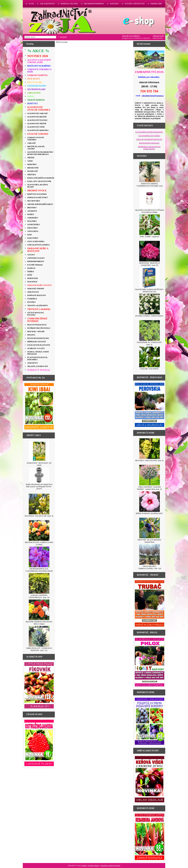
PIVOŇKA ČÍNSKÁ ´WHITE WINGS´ (150, 316)
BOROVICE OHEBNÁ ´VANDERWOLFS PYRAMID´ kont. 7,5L (150, 186)
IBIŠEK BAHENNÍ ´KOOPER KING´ (150, 513)
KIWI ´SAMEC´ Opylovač (150, 237)
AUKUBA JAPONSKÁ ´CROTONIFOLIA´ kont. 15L (39, 596)
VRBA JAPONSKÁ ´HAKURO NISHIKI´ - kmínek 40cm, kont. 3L (150, 488)
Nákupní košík (158, 36)
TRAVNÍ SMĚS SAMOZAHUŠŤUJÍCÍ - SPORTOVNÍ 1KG (149, 291)
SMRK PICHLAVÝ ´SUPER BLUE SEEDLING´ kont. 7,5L (39, 649)
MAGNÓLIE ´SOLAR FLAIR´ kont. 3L (39, 516)
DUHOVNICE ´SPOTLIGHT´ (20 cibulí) (39, 464)
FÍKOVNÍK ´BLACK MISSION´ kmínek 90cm (150, 541)
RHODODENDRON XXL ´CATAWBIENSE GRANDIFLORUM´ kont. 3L (39, 571)
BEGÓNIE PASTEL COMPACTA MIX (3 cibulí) (39, 543)
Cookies (84, 866)
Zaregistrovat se (128, 38)
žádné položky (158, 38)
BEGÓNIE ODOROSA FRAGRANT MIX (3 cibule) (39, 623)
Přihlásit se (138, 38)
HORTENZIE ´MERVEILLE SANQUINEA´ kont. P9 (150, 264)
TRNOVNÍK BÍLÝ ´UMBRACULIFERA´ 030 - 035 (150, 567)
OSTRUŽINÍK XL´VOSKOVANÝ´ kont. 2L (149, 343)
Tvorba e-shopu (93, 866)
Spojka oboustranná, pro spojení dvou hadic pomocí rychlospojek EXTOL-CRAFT (39, 487)
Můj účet (147, 38)
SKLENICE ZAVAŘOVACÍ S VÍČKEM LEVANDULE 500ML (149, 211)
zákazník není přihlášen (131, 36)
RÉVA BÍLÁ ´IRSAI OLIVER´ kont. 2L (150, 461)
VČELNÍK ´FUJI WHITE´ (149, 369)
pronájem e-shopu (107, 866)
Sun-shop (117, 866)
